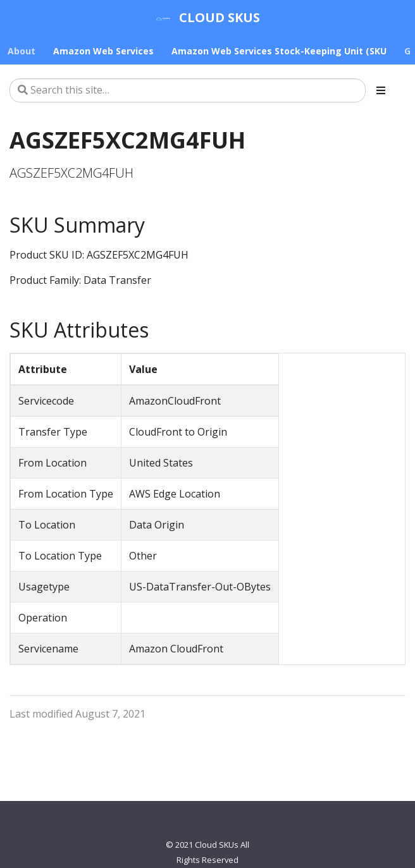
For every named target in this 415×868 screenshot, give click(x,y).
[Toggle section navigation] (381, 90)
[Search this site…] (188, 90)
